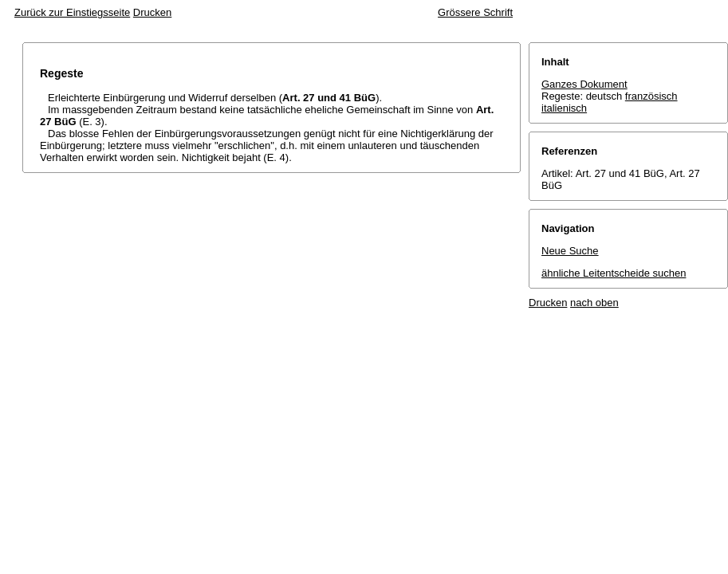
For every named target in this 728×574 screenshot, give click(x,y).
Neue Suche (570, 251)
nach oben (594, 303)
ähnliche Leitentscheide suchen (614, 273)
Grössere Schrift (475, 12)
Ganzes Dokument (584, 84)
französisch (651, 96)
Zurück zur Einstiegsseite (72, 12)
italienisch (564, 108)
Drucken (152, 12)
